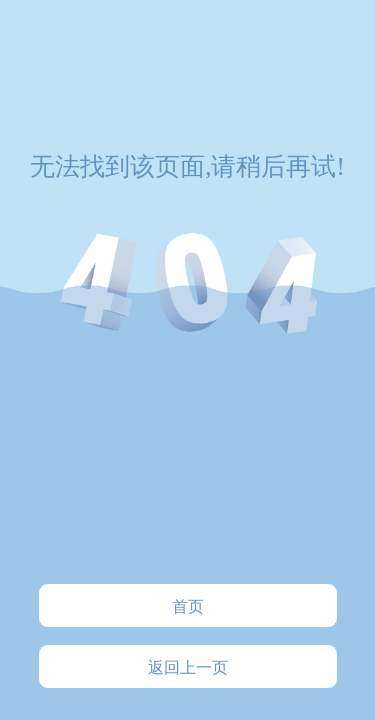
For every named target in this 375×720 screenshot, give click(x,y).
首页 (188, 606)
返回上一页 (188, 667)
